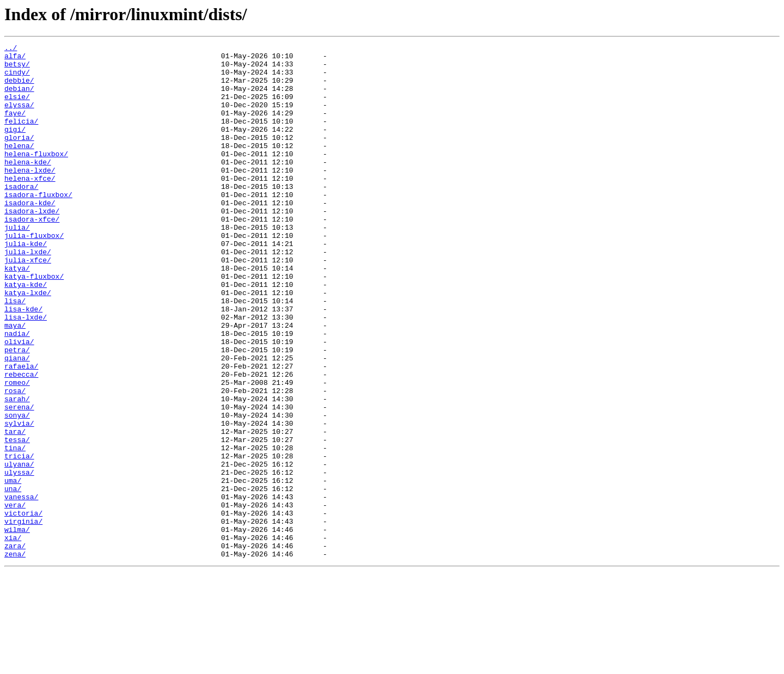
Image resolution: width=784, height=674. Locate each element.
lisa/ (15, 353)
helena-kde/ (28, 186)
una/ (13, 578)
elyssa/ (19, 118)
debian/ (19, 98)
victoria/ (23, 608)
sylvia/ (19, 500)
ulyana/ (19, 549)
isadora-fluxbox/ (38, 225)
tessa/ (17, 519)
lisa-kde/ (23, 363)
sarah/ (17, 470)
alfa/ (15, 59)
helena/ (19, 167)
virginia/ (23, 617)
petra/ (17, 412)
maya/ (15, 382)
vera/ (15, 598)
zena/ (15, 657)
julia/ (17, 265)
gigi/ (15, 147)
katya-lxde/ (28, 343)
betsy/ (17, 69)
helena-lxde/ (30, 196)
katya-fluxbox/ (34, 323)
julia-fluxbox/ (34, 274)
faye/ (15, 127)
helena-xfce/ (30, 206)
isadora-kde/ (30, 235)
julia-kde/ (26, 284)
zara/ (15, 647)
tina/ (15, 529)
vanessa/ (21, 588)
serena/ (19, 480)
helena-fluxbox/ (36, 176)
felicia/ (21, 137)
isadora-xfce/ (32, 255)
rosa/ (15, 461)
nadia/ (17, 392)
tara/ (15, 510)
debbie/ (19, 88)
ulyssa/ (19, 559)
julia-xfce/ (28, 304)
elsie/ (17, 108)
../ (11, 49)
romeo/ (17, 451)
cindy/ (17, 78)
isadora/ (21, 216)
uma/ (13, 568)
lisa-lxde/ (26, 372)
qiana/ (17, 421)
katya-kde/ (26, 333)
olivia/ (19, 402)
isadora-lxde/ (32, 245)
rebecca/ (21, 441)
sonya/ (17, 490)
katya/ (17, 314)
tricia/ (19, 539)
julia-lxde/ (28, 294)
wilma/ (17, 627)
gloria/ (19, 157)
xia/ (13, 637)
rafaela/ (21, 431)
